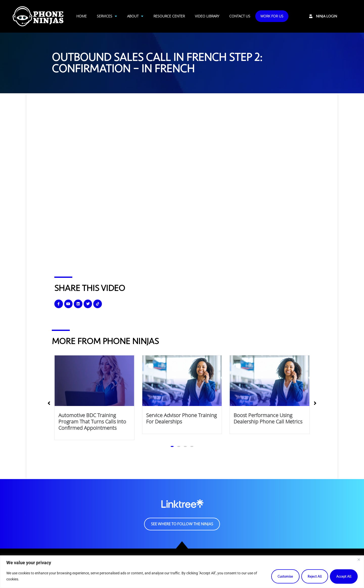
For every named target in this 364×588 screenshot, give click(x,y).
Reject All (313, 576)
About (135, 16)
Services (107, 16)
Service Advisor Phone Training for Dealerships (181, 418)
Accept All (343, 576)
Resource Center (169, 16)
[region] (182, 572)
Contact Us (240, 16)
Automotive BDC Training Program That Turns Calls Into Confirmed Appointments (92, 421)
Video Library (207, 16)
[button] (172, 446)
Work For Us (272, 16)
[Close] (359, 560)
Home (82, 16)
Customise (282, 576)
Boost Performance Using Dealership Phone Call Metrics (268, 418)
